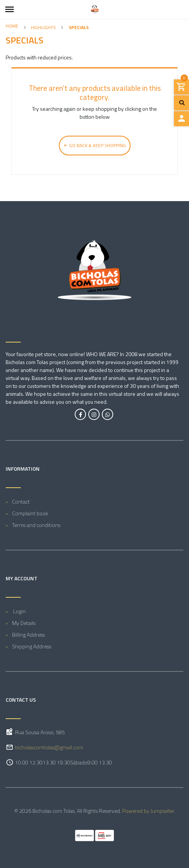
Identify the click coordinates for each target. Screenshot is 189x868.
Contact (21, 501)
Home (12, 26)
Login (19, 611)
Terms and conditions (36, 525)
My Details (24, 623)
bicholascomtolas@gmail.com (49, 747)
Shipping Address (32, 646)
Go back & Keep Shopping (95, 145)
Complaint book (30, 513)
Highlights (43, 27)
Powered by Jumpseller (148, 811)
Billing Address (28, 635)
